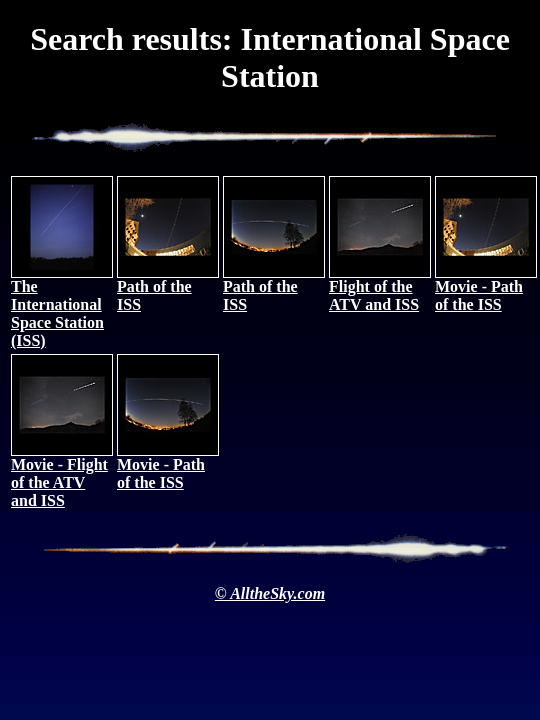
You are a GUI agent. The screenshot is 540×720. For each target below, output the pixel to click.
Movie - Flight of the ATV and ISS (62, 475)
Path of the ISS (168, 288)
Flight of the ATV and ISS (380, 288)
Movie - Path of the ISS (486, 288)
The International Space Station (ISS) (62, 306)
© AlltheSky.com (270, 593)
